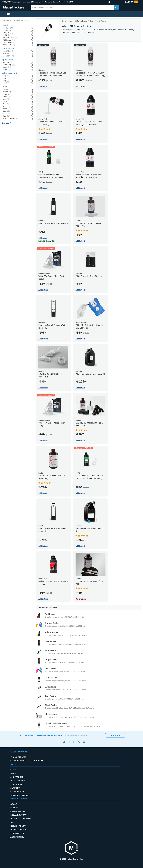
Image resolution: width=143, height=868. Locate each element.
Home (64, 21)
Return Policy (18, 826)
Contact (15, 808)
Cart (132, 2)
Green (6, 97)
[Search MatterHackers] (116, 8)
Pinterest (79, 742)
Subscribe (115, 735)
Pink (6, 104)
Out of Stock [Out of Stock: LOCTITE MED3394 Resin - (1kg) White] (81, 599)
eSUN (6, 35)
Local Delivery (18, 815)
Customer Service (52, 2)
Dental (7, 67)
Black (7, 114)
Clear (6, 116)
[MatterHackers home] (71, 848)
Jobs (13, 822)
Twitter (64, 742)
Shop (13, 770)
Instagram (69, 742)
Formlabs (8, 28)
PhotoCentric (9, 42)
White (7, 109)
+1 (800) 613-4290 (66, 2)
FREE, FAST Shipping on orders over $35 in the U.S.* (22, 2)
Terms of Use (17, 833)
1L (6, 76)
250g (6, 78)
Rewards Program (21, 819)
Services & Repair (20, 795)
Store (70, 21)
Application (7, 60)
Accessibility (17, 837)
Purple (6, 102)
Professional (18, 781)
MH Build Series (10, 38)
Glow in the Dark (10, 118)
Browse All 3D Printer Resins (16, 21)
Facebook (59, 742)
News (13, 773)
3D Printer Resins (81, 21)
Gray (6, 111)
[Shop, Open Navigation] (6, 14)
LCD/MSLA (9, 51)
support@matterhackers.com (27, 761)
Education (16, 784)
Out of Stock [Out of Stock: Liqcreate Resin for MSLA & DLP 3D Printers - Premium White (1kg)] (81, 87)
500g (6, 81)
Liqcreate (8, 30)
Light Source (8, 48)
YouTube (84, 742)
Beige (6, 106)
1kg (6, 83)
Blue (6, 99)
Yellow (7, 94)
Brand (5, 25)
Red (5, 89)
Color (92, 21)
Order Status (18, 811)
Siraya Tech (9, 45)
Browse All (7, 123)
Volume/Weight (9, 73)
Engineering (9, 65)
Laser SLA (8, 56)
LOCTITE (8, 33)
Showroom (17, 777)
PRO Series (9, 40)
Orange (7, 92)
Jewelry (7, 70)
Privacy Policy (18, 830)
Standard (8, 62)
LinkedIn (74, 742)
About (14, 804)
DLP (6, 54)
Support (15, 788)
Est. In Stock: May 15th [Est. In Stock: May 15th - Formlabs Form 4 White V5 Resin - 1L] (46, 241)
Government (17, 792)
